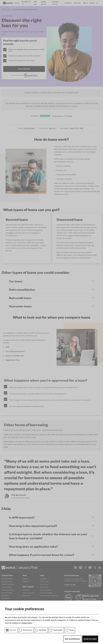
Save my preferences (72, 639)
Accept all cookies (90, 639)
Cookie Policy (27, 623)
